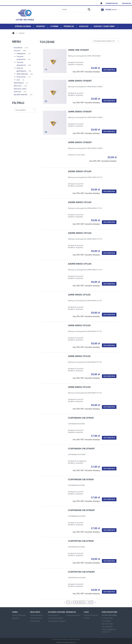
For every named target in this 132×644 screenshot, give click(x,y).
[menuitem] (23, 26)
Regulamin (16, 618)
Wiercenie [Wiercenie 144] (18, 86)
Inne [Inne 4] (18, 80)
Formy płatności (54, 615)
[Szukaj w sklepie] (73, 9)
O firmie (87, 618)
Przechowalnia (35, 621)
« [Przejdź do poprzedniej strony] (64, 602)
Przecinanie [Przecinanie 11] (21, 77)
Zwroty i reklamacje (19, 615)
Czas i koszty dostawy (55, 618)
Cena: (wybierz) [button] (20, 110)
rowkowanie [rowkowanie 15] (21, 53)
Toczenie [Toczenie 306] (17, 51)
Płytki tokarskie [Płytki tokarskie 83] (22, 74)
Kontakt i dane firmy (91, 615)
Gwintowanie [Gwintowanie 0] (19, 83)
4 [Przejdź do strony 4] (79, 602)
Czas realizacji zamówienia (57, 621)
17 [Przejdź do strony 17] (91, 602)
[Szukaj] (89, 9)
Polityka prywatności (73, 615)
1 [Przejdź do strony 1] (68, 602)
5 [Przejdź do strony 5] (83, 602)
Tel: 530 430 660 (107, 627)
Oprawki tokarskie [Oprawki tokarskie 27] (21, 94)
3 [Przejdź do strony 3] (75, 602)
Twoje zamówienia (36, 615)
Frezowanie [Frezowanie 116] (18, 48)
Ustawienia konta (36, 618)
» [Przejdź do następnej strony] (95, 602)
